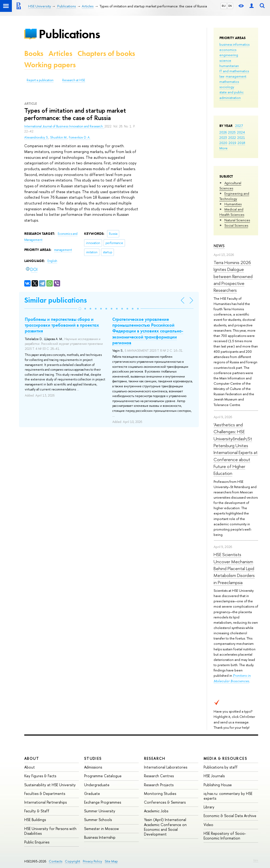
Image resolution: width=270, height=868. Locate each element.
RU (224, 6)
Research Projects (159, 785)
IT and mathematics (234, 71)
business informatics (234, 44)
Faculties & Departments (45, 793)
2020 (223, 143)
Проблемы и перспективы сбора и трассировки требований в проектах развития (62, 325)
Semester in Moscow (102, 829)
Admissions (93, 767)
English (52, 261)
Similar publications (56, 300)
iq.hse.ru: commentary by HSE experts (228, 796)
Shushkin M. (59, 137)
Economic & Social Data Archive (230, 816)
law (222, 76)
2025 (232, 132)
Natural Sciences (237, 220)
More (223, 148)
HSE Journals (214, 776)
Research (155, 758)
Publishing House (218, 785)
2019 (232, 143)
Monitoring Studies (160, 793)
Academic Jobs (156, 811)
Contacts (56, 861)
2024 (241, 132)
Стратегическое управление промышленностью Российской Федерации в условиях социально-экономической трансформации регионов (148, 331)
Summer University (100, 811)
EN (230, 6)
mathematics (229, 82)
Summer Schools (98, 820)
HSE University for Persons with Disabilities (50, 831)
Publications (69, 34)
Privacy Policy (92, 861)
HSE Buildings (35, 820)
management (236, 76)
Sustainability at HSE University (50, 785)
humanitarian (229, 66)
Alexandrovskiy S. (36, 137)
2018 (241, 143)
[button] (80, 309)
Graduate (92, 793)
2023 (223, 137)
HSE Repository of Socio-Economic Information (225, 836)
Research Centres (159, 776)
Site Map (111, 861)
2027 (239, 126)
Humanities (233, 204)
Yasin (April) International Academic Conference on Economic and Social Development (165, 827)
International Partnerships (45, 802)
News (219, 246)
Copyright (73, 861)
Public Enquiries (37, 842)
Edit (256, 860)
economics (228, 50)
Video (208, 825)
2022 (232, 137)
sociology (227, 87)
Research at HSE (74, 80)
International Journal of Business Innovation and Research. (64, 126)
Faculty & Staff (37, 811)
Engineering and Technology (234, 196)
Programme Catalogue (103, 776)
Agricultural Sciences (230, 185)
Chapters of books (106, 53)
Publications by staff (221, 767)
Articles (60, 53)
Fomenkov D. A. (80, 137)
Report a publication (40, 80)
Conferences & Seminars (165, 802)
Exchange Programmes (103, 802)
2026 (223, 132)
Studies (93, 758)
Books (34, 53)
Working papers (50, 65)
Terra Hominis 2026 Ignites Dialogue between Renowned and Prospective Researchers (233, 276)
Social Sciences (236, 225)
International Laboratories (166, 767)
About (32, 758)
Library (209, 807)
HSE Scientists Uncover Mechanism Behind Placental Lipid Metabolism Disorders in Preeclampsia (234, 568)
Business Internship (100, 837)
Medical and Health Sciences (232, 212)
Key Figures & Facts (40, 776)
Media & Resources (225, 758)
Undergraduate (97, 785)
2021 (241, 137)
